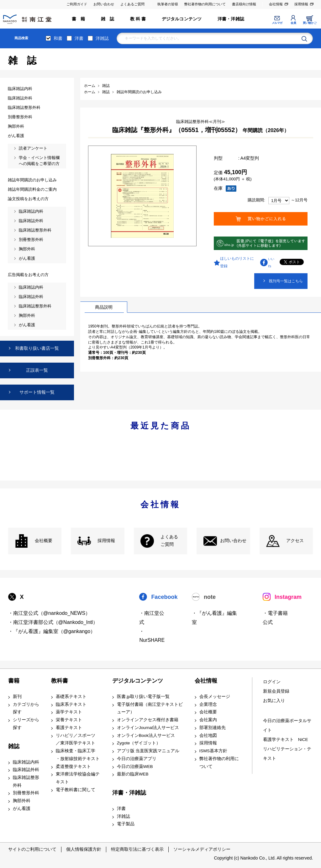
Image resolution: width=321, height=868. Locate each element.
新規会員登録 (276, 691)
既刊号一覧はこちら (286, 281)
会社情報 (276, 4)
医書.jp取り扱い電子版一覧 (143, 697)
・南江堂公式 (152, 618)
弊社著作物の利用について (205, 4)
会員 (293, 23)
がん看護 (22, 809)
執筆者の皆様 (168, 4)
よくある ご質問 (169, 541)
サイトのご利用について (32, 849)
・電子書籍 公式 (275, 618)
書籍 (14, 681)
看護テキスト (69, 728)
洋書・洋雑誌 (231, 19)
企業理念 (208, 704)
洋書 (79, 38)
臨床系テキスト (71, 704)
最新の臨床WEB (133, 774)
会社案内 (208, 720)
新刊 (17, 697)
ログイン (272, 682)
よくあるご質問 (132, 4)
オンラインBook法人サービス (146, 735)
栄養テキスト (69, 720)
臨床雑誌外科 (26, 770)
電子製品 (126, 824)
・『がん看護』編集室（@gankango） (52, 631)
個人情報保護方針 (84, 849)
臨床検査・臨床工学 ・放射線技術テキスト (78, 755)
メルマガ (277, 23)
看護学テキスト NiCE (286, 740)
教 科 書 (138, 19)
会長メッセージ (215, 697)
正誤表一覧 (37, 370)
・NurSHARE (152, 636)
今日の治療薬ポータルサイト (287, 725)
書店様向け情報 (244, 4)
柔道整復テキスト (73, 767)
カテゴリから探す (26, 708)
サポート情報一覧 (37, 392)
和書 (58, 38)
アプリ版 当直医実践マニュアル (148, 751)
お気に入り (274, 701)
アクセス (295, 541)
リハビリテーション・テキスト (287, 754)
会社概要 (44, 541)
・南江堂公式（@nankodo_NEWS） (49, 613)
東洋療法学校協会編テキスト (78, 778)
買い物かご (310, 23)
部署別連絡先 (213, 728)
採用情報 (301, 4)
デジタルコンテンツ (182, 19)
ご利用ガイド (77, 4)
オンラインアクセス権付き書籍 (148, 720)
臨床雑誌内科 (26, 762)
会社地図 (208, 735)
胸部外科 (22, 801)
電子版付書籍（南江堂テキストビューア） (150, 708)
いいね (271, 262)
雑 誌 (108, 19)
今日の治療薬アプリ (137, 759)
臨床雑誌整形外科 (26, 781)
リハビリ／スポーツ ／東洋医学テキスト (76, 739)
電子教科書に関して (76, 790)
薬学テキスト (69, 712)
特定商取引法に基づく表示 (137, 849)
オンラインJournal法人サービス (148, 728)
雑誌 (14, 746)
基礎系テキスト (71, 697)
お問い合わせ (104, 4)
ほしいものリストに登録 (237, 262)
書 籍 (79, 19)
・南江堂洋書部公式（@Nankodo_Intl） (53, 622)
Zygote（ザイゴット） (139, 743)
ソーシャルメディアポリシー (202, 849)
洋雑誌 (102, 38)
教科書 (60, 681)
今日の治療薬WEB (135, 767)
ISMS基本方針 (213, 751)
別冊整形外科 (26, 793)
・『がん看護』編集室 (214, 618)
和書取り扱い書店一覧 (37, 348)
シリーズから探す (26, 724)
